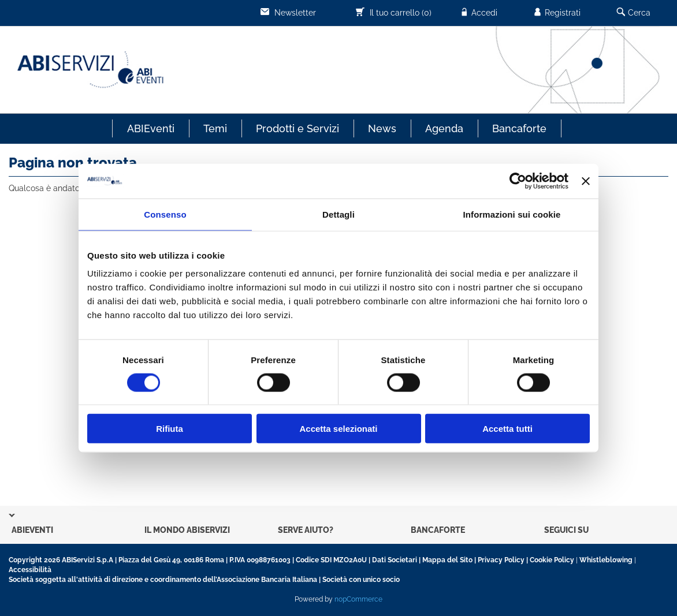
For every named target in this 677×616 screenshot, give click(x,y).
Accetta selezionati (338, 429)
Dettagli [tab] (338, 214)
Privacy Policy (501, 560)
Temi (215, 128)
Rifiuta (170, 429)
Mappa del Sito (447, 560)
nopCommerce (358, 599)
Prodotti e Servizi (297, 128)
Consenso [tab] (165, 214)
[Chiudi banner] (586, 181)
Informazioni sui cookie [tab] (512, 214)
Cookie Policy (552, 560)
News (382, 128)
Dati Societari (395, 560)
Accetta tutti (507, 429)
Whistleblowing (606, 560)
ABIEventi (151, 128)
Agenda (444, 128)
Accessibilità (30, 570)
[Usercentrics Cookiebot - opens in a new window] (518, 181)
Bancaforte (519, 128)
